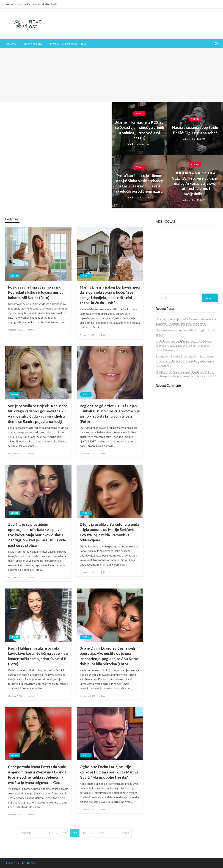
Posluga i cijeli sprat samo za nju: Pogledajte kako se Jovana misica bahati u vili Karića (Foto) (36, 292)
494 (85, 833)
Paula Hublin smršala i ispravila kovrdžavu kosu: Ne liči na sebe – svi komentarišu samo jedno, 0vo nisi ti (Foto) (38, 656)
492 (65, 833)
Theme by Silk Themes (21, 863)
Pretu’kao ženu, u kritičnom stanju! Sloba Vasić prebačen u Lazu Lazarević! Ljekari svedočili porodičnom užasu (139, 183)
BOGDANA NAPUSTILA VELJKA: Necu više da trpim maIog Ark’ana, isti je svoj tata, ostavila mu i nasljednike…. (195, 183)
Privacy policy (23, 4)
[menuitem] (11, 44)
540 (102, 833)
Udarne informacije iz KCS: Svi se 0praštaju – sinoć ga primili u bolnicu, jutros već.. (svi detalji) (139, 130)
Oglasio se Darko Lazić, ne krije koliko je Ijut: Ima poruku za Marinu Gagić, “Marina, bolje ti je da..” (109, 772)
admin (131, 144)
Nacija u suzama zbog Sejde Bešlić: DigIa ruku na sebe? (195, 130)
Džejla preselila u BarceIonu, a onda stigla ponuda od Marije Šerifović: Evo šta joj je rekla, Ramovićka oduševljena (109, 532)
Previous (26, 833)
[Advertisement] (112, 75)
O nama (10, 4)
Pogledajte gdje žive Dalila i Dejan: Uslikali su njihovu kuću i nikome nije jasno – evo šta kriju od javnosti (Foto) (110, 414)
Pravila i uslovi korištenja (45, 4)
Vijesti (139, 113)
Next (124, 833)
